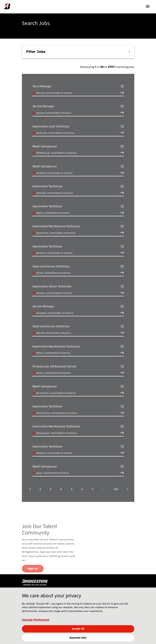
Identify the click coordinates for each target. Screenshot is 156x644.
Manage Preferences (36, 620)
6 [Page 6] (82, 489)
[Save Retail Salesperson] (122, 147)
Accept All (78, 629)
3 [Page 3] (51, 489)
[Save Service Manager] (122, 107)
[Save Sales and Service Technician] (122, 267)
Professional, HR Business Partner (55, 367)
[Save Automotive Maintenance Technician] (122, 227)
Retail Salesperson (45, 147)
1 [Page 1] (30, 489)
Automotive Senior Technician (52, 287)
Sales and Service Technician (51, 267)
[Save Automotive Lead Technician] (122, 127)
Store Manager (42, 86)
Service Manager (43, 107)
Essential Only (78, 638)
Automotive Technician (47, 187)
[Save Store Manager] (122, 87)
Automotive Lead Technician (51, 127)
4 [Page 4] (61, 489)
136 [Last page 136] (116, 489)
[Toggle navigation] (148, 6)
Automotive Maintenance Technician (56, 227)
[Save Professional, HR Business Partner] (122, 367)
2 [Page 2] (40, 489)
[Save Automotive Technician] (122, 187)
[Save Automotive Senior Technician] (122, 287)
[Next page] (127, 489)
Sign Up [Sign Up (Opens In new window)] (33, 572)
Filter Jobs (78, 52)
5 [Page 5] (72, 489)
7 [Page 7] (92, 489)
